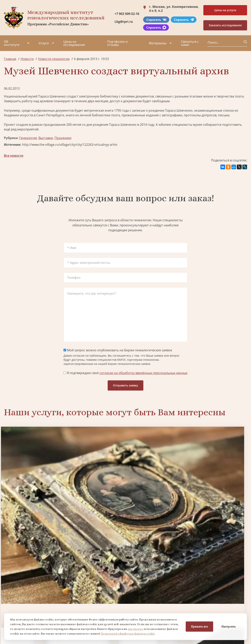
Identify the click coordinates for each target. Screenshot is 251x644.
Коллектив (12, 600)
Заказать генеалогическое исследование (33, 482)
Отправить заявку (125, 385)
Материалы (158, 43)
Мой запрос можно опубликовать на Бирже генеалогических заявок (118, 350)
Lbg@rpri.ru (124, 22)
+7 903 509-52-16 (127, 14)
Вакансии (37, 600)
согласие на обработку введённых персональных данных (143, 373)
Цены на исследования (74, 43)
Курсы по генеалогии (145, 612)
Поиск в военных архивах (95, 548)
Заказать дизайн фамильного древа (218, 548)
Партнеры (38, 586)
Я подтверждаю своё (125, 373)
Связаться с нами (190, 43)
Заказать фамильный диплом (218, 482)
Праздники (63, 138)
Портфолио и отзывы (117, 43)
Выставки (46, 138)
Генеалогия (28, 138)
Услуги (44, 43)
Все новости (14, 156)
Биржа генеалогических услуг (95, 482)
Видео (9, 608)
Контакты (37, 608)
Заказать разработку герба (33, 548)
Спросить (156, 20)
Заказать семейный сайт (156, 482)
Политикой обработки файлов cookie (128, 634)
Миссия (36, 593)
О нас (8, 586)
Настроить (229, 627)
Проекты (11, 593)
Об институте (12, 43)
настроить (135, 629)
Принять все (199, 627)
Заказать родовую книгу (156, 548)
